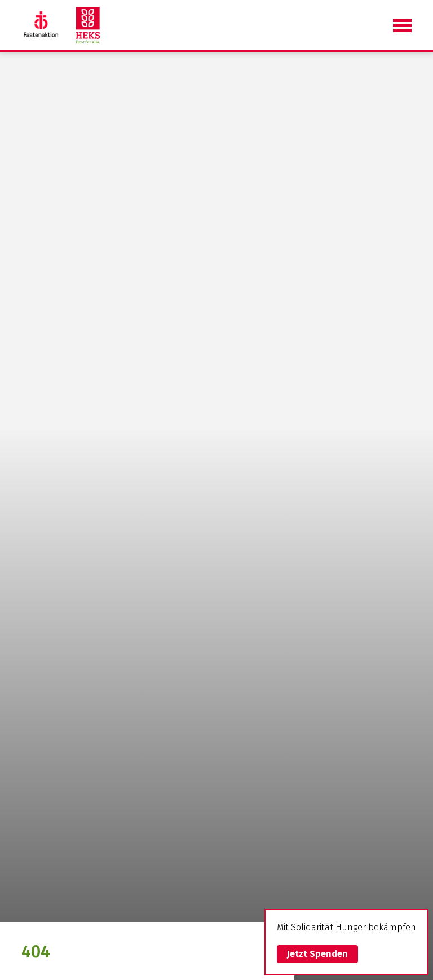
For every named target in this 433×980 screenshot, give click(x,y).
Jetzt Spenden (317, 954)
